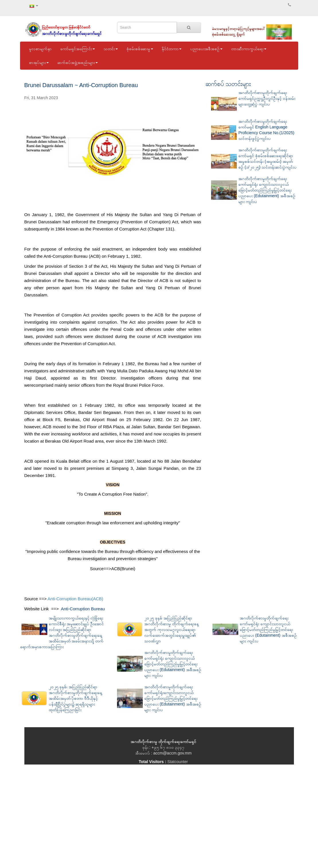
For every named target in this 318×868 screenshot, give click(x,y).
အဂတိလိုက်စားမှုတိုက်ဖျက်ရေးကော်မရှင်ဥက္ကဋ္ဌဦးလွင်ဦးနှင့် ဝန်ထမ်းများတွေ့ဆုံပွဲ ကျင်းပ (267, 98)
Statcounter (178, 762)
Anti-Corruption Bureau (83, 609)
